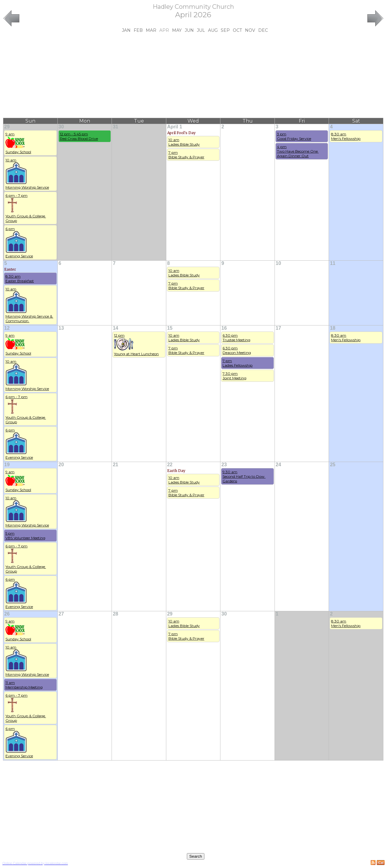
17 (278, 328)
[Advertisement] (193, 75)
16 (224, 328)
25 (333, 465)
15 (170, 328)
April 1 (175, 127)
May (177, 30)
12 (7, 328)
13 (61, 328)
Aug (213, 30)
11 (333, 263)
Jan (126, 30)
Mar (151, 30)
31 (115, 127)
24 (278, 465)
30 (61, 127)
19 (7, 465)
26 (7, 614)
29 (7, 127)
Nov (250, 30)
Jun (189, 30)
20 (61, 465)
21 (115, 465)
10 (278, 263)
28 (115, 614)
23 (224, 465)
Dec (263, 30)
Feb (138, 30)
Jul (201, 30)
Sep (225, 30)
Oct (237, 30)
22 (170, 465)
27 (61, 614)
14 (115, 328)
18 (333, 328)
